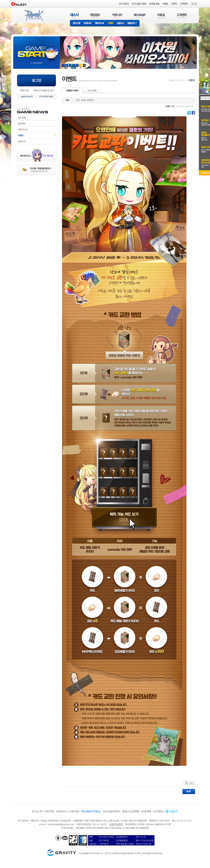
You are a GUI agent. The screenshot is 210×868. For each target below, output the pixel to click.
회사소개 (37, 811)
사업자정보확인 (116, 824)
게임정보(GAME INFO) (95, 16)
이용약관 (49, 811)
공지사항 (76, 23)
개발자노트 (99, 23)
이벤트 (110, 23)
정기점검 (158, 811)
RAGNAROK (34, 16)
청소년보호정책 (111, 811)
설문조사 (121, 23)
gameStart (37, 49)
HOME (172, 80)
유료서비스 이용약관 (67, 811)
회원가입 (25, 90)
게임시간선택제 (131, 811)
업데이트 (88, 23)
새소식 (182, 80)
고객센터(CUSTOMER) (182, 16)
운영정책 (146, 811)
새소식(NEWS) (74, 16)
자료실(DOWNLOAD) (161, 16)
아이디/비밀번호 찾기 (44, 90)
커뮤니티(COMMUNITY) (117, 16)
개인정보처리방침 (91, 811)
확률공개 (133, 23)
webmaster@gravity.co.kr (61, 824)
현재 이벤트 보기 (84, 65)
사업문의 (173, 811)
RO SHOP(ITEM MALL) (140, 16)
